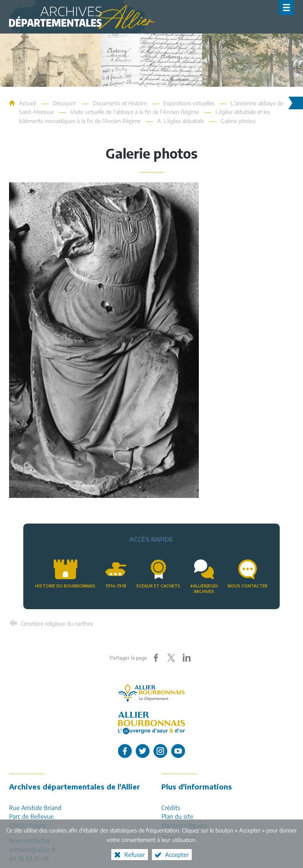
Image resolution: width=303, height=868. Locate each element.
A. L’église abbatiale (180, 121)
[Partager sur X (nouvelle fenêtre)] (171, 658)
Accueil (28, 103)
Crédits (171, 807)
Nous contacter (248, 586)
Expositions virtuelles (189, 103)
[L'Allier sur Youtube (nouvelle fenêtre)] (178, 751)
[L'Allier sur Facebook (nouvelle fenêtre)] (125, 751)
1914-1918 (116, 586)
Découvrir (64, 103)
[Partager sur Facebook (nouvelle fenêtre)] (156, 658)
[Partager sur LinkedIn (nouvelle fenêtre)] (187, 658)
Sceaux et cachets (158, 586)
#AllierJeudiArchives (204, 589)
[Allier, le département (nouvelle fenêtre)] (151, 693)
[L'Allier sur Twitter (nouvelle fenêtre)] (143, 751)
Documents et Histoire (120, 103)
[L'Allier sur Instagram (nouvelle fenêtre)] (160, 751)
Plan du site (177, 816)
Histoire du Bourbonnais (65, 586)
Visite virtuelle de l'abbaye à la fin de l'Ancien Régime (135, 112)
